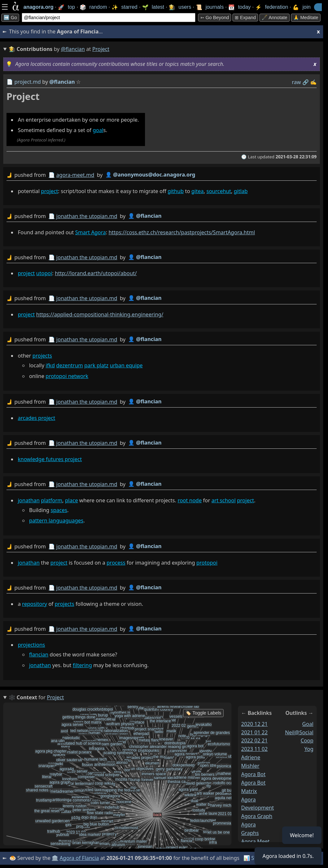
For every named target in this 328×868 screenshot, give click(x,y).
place (72, 500)
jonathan (29, 500)
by (162, 175)
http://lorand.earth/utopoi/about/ (96, 273)
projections (32, 645)
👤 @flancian (145, 216)
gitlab (241, 191)
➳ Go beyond (215, 18)
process (116, 563)
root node (190, 500)
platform (52, 500)
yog (309, 749)
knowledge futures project (50, 459)
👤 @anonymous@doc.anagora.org (150, 175)
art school (224, 500)
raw (296, 82)
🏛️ (55, 858)
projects (42, 356)
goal (98, 130)
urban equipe (126, 365)
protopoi (207, 563)
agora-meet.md (75, 175)
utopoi (44, 273)
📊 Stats (253, 858)
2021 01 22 (255, 732)
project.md (28, 82)
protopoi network (67, 376)
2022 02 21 (255, 740)
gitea (198, 191)
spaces (59, 510)
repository (35, 604)
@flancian (73, 49)
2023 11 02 (255, 749)
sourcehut (219, 191)
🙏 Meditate (306, 18)
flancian (39, 654)
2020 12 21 (255, 724)
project (49, 191)
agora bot (253, 774)
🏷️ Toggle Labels (203, 713)
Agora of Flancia (79, 858)
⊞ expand (245, 18)
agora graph (257, 816)
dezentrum (70, 365)
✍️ (313, 82)
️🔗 (306, 82)
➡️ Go (10, 18)
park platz (96, 365)
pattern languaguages (56, 520)
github (176, 191)
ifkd (50, 365)
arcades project (37, 418)
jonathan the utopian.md (87, 216)
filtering (82, 665)
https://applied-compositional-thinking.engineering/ (100, 314)
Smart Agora (90, 232)
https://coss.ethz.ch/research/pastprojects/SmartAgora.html (182, 232)
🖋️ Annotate (275, 18)
